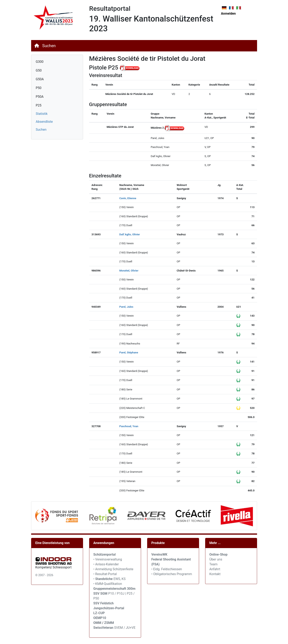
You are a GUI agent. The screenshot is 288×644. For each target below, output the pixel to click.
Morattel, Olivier (129, 271)
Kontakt (215, 574)
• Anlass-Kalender (106, 564)
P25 (39, 105)
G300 (40, 62)
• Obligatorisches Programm (172, 574)
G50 (39, 70)
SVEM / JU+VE (125, 628)
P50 (39, 88)
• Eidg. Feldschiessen (167, 569)
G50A (40, 79)
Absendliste (44, 122)
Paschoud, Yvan (129, 426)
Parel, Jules (126, 307)
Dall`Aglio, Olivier (130, 234)
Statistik (42, 114)
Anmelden (228, 14)
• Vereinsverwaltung (108, 559)
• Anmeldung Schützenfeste (113, 569)
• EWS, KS (110, 579)
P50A (40, 97)
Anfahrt (215, 569)
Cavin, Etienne (128, 198)
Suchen (49, 46)
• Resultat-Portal (105, 574)
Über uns (216, 559)
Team (214, 564)
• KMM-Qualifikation (108, 584)
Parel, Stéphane (129, 352)
